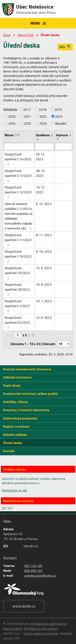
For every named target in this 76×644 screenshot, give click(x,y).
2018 (43, 110)
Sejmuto (63, 135)
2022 (43, 116)
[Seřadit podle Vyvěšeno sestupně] (38, 140)
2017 (27, 110)
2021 (28, 116)
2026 (43, 123)
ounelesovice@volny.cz (40, 575)
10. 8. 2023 (44, 284)
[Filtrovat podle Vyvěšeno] (44, 147)
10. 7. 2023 (44, 301)
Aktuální (61, 123)
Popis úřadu (12, 385)
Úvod (7, 35)
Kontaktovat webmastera (48, 624)
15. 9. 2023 (44, 268)
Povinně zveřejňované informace (27, 369)
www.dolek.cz (24, 606)
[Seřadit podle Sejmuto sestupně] (58, 140)
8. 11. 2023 (44, 235)
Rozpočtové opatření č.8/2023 (17, 289)
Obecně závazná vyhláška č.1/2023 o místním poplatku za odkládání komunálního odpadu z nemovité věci (19, 216)
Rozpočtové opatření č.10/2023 (18, 256)
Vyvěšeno (44, 135)
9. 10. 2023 (44, 251)
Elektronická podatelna (20, 418)
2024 (12, 123)
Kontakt (9, 451)
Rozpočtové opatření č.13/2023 (18, 175)
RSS (65, 47)
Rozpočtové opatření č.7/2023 (17, 306)
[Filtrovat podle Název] (19, 147)
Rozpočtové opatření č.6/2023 (17, 322)
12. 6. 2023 (44, 318)
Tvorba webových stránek (41, 633)
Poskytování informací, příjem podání (30, 394)
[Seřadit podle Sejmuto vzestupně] (58, 138)
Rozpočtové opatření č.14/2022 (18, 159)
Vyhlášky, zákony (16, 402)
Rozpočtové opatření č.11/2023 (18, 240)
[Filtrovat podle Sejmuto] (64, 147)
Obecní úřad (25, 35)
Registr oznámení (16, 426)
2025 (28, 123)
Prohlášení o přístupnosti (41, 629)
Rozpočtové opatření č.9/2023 (17, 273)
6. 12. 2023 (44, 204)
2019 (58, 110)
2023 (59, 116)
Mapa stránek (13, 629)
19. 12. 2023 (41, 190)
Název (11, 135)
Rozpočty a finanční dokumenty (26, 410)
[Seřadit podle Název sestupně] (19, 135)
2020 (12, 116)
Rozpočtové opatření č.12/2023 (18, 192)
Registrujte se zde (14, 490)
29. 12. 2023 (41, 157)
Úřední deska (13, 443)
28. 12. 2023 (41, 173)
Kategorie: (10, 109)
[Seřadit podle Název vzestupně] (19, 133)
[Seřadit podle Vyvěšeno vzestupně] (38, 138)
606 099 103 (33, 571)
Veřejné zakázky (15, 435)
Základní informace (17, 377)
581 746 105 (33, 566)
